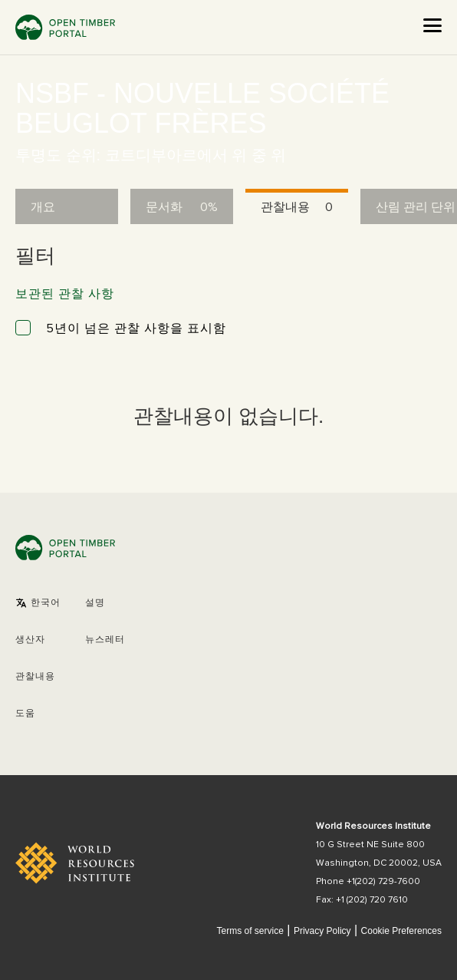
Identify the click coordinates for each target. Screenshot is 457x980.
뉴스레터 (105, 640)
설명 (95, 603)
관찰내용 (35, 677)
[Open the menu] (432, 25)
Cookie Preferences (401, 931)
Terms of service (250, 931)
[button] (38, 603)
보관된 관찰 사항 (65, 294)
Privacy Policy (322, 931)
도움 (25, 714)
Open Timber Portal (65, 27)
